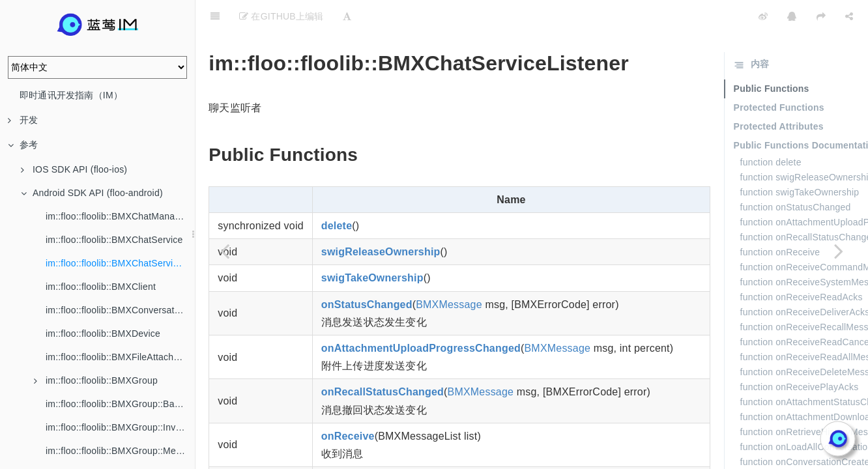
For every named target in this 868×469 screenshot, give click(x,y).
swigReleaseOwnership (381, 219)
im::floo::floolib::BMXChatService (114, 240)
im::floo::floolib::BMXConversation (116, 310)
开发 (23, 120)
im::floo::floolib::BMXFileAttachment (120, 357)
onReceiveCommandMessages (399, 447)
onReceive (348, 404)
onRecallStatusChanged (383, 359)
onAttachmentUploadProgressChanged (421, 316)
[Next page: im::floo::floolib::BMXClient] (839, 251)
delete (337, 193)
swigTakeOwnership (372, 245)
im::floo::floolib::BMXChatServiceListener (120, 263)
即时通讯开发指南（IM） (71, 95)
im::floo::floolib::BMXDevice (103, 334)
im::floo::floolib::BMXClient (101, 287)
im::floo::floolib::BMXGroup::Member (120, 451)
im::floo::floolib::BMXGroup (96, 380)
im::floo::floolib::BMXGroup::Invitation (120, 427)
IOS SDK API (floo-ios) (74, 169)
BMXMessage (449, 272)
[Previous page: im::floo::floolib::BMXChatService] (225, 251)
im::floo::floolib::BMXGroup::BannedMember (120, 404)
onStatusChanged (367, 272)
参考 (23, 145)
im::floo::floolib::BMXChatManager (117, 216)
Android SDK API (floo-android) (92, 193)
